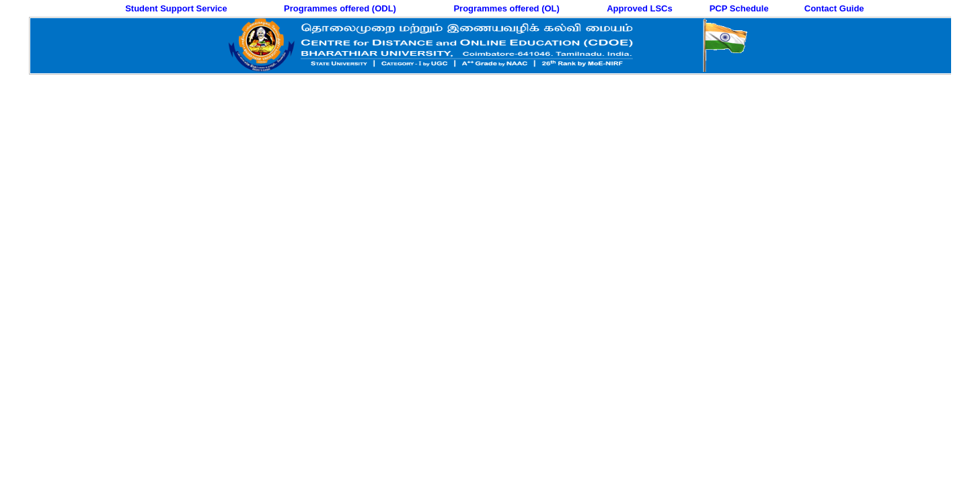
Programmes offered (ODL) (340, 8)
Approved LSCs (640, 8)
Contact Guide (834, 8)
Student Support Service (176, 8)
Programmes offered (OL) (506, 8)
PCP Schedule (739, 8)
